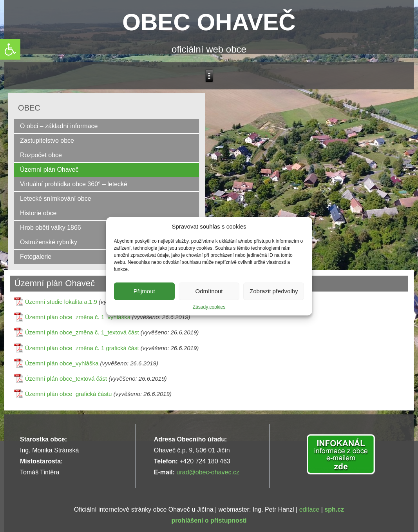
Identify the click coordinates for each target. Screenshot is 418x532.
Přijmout (144, 291)
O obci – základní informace (59, 126)
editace (309, 509)
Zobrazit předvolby (274, 291)
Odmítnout (209, 291)
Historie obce (38, 213)
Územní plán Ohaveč (49, 170)
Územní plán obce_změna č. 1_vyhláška (78, 317)
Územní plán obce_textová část (66, 379)
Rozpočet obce (41, 155)
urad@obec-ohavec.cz (208, 472)
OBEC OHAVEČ (209, 22)
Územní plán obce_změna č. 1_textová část (82, 332)
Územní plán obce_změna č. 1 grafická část (82, 348)
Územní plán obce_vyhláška (62, 363)
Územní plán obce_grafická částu (69, 394)
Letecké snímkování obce (55, 199)
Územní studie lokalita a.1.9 (61, 302)
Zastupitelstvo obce (47, 141)
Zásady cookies (209, 307)
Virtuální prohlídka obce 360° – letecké (74, 184)
